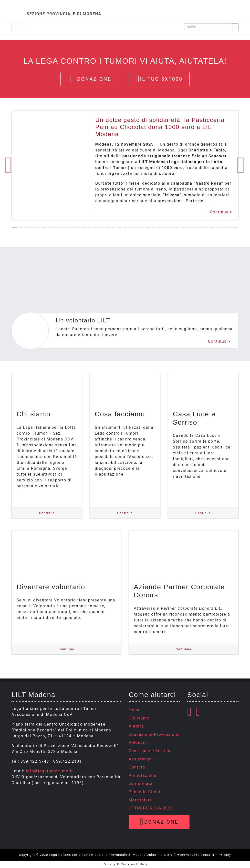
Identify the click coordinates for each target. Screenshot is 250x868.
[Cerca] (235, 27)
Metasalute (140, 800)
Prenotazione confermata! (142, 780)
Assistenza (140, 759)
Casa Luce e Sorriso (150, 751)
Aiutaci (136, 726)
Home (135, 710)
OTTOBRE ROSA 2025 (151, 808)
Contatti (137, 767)
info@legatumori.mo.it (49, 771)
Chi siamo (139, 718)
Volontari (138, 743)
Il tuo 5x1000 (159, 79)
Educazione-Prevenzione (154, 734)
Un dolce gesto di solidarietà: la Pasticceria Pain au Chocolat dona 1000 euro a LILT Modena (160, 127)
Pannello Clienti (145, 792)
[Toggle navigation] (18, 27)
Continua (219, 212)
